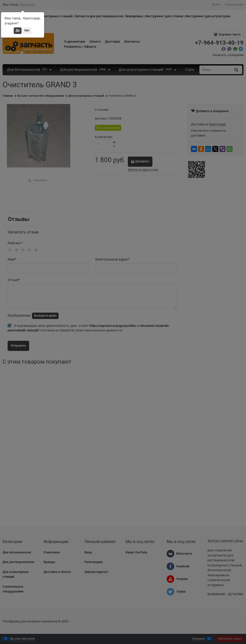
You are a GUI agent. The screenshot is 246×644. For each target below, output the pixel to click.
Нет (27, 30)
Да (18, 30)
